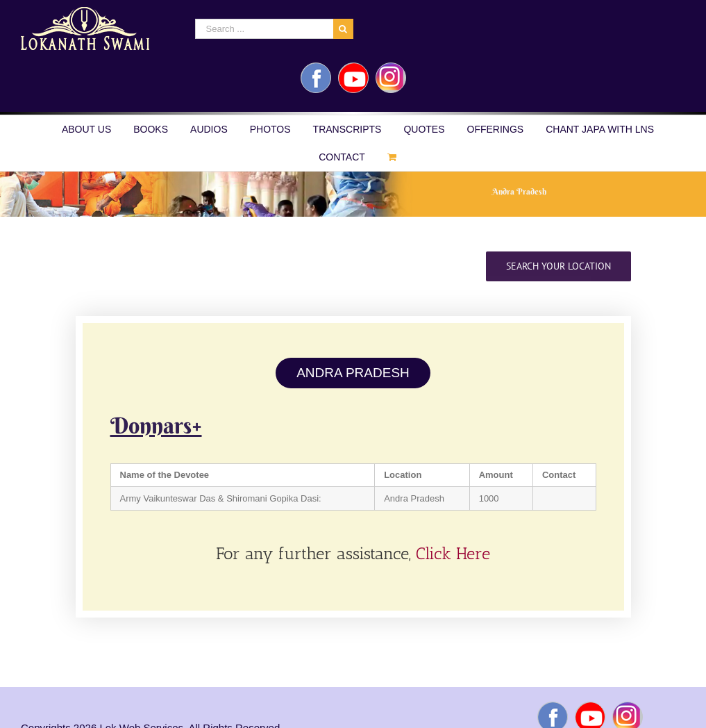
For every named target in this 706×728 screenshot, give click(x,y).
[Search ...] (264, 29)
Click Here (453, 553)
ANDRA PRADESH (353, 373)
